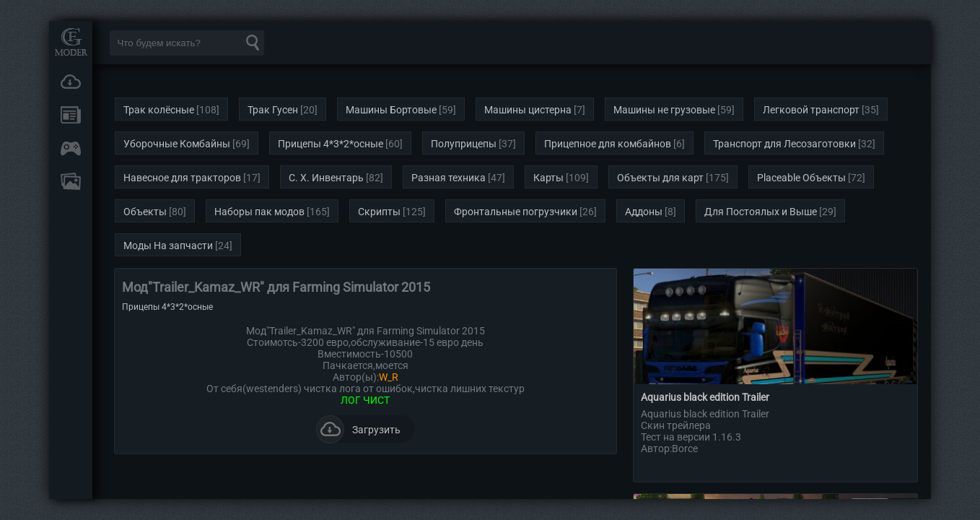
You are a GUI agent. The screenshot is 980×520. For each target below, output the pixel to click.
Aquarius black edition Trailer (705, 397)
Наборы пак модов (259, 212)
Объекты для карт (660, 178)
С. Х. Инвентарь (326, 178)
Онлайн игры (71, 148)
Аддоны (644, 212)
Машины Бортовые (391, 110)
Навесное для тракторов (182, 178)
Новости (71, 115)
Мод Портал (71, 42)
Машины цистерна (528, 110)
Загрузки (71, 82)
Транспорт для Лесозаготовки (784, 144)
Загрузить (358, 429)
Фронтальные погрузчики (516, 212)
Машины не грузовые (664, 110)
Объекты (145, 212)
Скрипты (379, 212)
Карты (548, 178)
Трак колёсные (159, 110)
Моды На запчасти (168, 246)
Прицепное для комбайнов (608, 144)
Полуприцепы (464, 144)
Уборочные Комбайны (177, 144)
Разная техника (449, 178)
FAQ (71, 181)
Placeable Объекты (801, 178)
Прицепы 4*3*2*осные (331, 144)
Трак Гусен (273, 110)
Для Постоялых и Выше (761, 212)
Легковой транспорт (811, 110)
